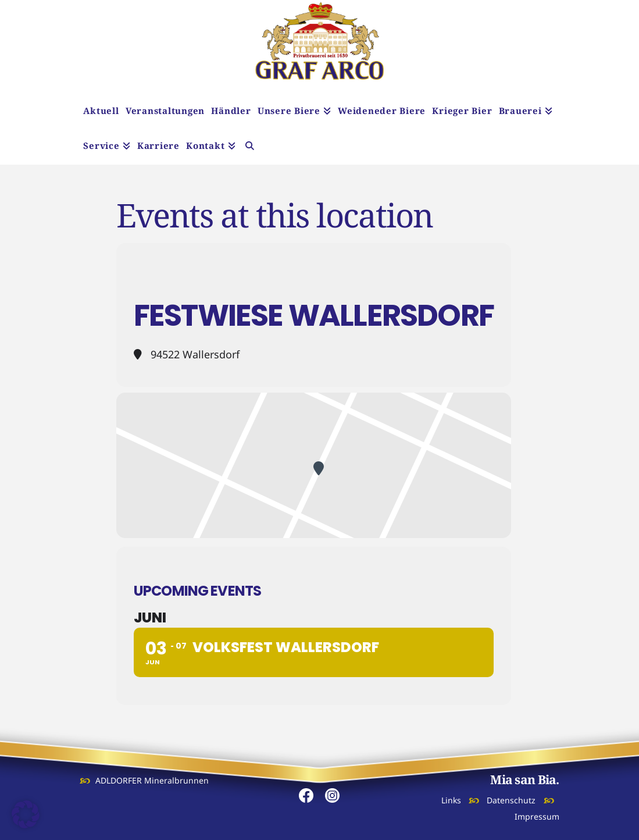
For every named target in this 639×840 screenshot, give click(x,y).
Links (451, 800)
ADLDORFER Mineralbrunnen (152, 780)
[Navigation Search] (250, 147)
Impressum (537, 816)
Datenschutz (511, 800)
